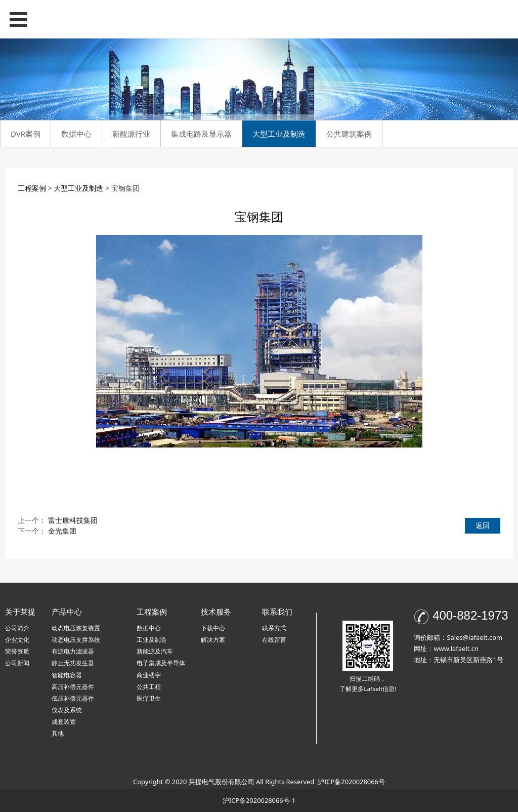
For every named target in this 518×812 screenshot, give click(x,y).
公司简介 (17, 628)
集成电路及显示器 (201, 134)
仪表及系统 (67, 710)
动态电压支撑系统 (76, 640)
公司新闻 (17, 663)
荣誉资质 (17, 651)
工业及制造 (152, 640)
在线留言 (274, 640)
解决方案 (213, 640)
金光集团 (62, 531)
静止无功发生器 (73, 663)
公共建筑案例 (349, 134)
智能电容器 (67, 675)
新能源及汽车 (155, 651)
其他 (58, 733)
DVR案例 (26, 134)
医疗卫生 (149, 698)
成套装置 (64, 722)
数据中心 (76, 134)
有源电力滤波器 (73, 651)
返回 (483, 525)
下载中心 (213, 628)
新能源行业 (131, 134)
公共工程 (149, 687)
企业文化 (17, 640)
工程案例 (32, 188)
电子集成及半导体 (161, 663)
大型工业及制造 (279, 134)
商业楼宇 (149, 675)
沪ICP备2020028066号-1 (259, 800)
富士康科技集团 (73, 520)
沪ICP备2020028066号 (351, 782)
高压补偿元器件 (73, 687)
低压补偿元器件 (73, 698)
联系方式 (274, 628)
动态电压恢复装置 (76, 628)
